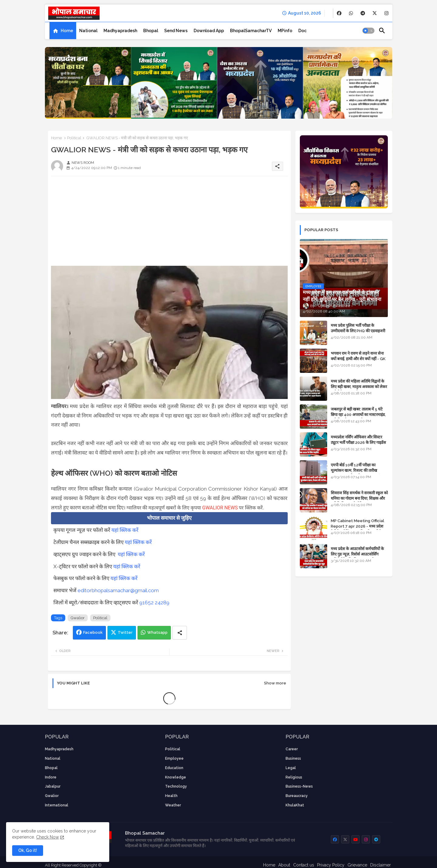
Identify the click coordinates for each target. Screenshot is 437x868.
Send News (176, 31)
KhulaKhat (295, 805)
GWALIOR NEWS (220, 508)
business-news (299, 786)
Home (67, 31)
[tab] (63, 31)
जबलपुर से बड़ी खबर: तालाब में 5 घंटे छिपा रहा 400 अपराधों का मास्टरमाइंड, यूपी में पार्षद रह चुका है (358, 415)
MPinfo (285, 31)
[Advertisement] (169, 223)
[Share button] (180, 633)
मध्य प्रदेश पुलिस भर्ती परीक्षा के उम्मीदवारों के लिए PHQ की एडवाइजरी (358, 328)
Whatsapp (157, 632)
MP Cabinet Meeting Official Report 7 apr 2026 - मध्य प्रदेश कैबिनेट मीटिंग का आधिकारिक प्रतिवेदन (358, 526)
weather (173, 805)
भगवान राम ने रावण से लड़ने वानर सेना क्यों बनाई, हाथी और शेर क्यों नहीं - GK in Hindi (358, 359)
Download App (209, 31)
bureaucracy (297, 796)
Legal (291, 768)
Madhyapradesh (120, 31)
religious (294, 777)
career (292, 749)
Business (293, 758)
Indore (51, 777)
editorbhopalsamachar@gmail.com (118, 590)
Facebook (93, 632)
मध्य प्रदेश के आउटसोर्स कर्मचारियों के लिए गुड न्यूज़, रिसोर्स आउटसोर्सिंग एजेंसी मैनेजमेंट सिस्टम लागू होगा (357, 554)
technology (176, 786)
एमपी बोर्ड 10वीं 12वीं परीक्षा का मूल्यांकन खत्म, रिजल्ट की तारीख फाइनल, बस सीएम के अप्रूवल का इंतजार (359, 470)
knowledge (176, 777)
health (171, 796)
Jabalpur (53, 786)
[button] (368, 31)
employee (174, 758)
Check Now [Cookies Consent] (47, 837)
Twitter (125, 632)
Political (74, 138)
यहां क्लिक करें (125, 530)
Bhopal (151, 31)
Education (174, 768)
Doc (302, 31)
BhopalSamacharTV (251, 31)
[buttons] (339, 13)
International (57, 805)
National (88, 31)
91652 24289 (154, 603)
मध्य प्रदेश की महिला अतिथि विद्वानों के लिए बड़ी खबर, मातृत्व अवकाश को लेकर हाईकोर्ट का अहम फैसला (359, 387)
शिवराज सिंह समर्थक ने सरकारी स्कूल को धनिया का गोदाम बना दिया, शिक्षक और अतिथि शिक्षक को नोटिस (359, 498)
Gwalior (78, 618)
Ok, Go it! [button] (28, 850)
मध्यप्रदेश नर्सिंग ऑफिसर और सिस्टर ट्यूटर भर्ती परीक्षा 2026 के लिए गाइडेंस (358, 440)
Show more (275, 683)
